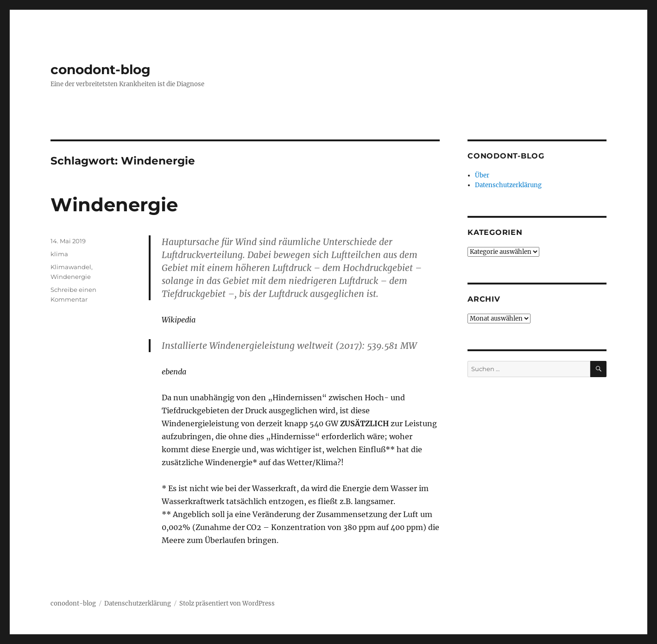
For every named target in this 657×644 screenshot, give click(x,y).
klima (59, 254)
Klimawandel (71, 267)
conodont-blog (101, 69)
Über (482, 175)
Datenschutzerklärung (508, 185)
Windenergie (114, 205)
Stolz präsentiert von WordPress (227, 603)
